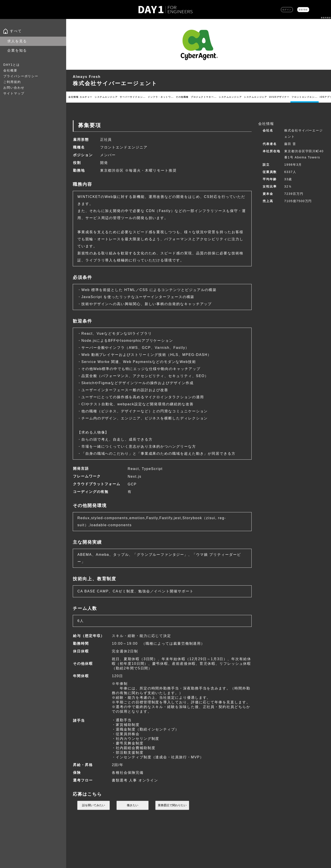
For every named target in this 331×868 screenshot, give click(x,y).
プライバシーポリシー (21, 76)
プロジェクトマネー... (220, 97)
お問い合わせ (14, 88)
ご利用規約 (12, 82)
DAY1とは (11, 65)
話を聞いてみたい (94, 816)
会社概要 (10, 70)
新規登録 (297, 9)
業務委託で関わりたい (172, 816)
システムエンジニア (112, 97)
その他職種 (195, 97)
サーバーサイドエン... (142, 97)
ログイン (270, 9)
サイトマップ (14, 93)
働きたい (133, 816)
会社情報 (75, 97)
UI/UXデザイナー (305, 97)
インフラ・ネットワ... (172, 97)
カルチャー (90, 97)
